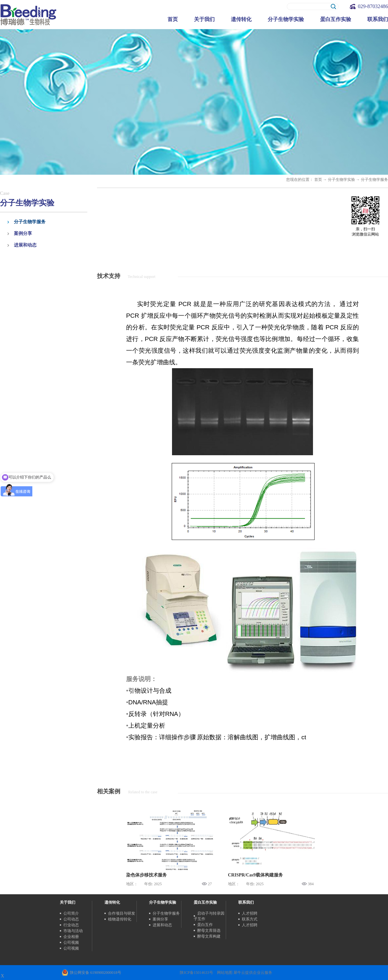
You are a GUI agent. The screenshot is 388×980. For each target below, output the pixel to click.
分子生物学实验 (341, 180)
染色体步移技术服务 (146, 875)
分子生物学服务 (374, 180)
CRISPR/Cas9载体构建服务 (255, 875)
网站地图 (224, 973)
